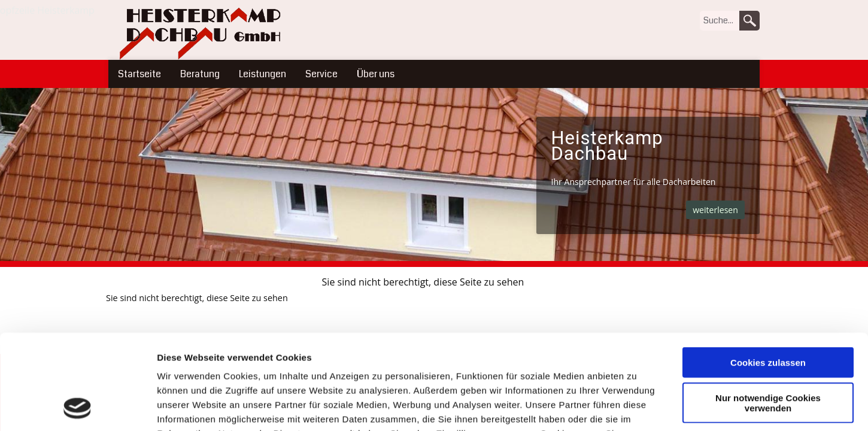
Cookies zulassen (768, 273)
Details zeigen (637, 407)
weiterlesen (715, 210)
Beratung (200, 74)
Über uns (376, 74)
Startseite (139, 74)
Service (321, 74)
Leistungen (262, 74)
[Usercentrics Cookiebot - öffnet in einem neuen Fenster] (78, 408)
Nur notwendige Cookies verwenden (768, 314)
